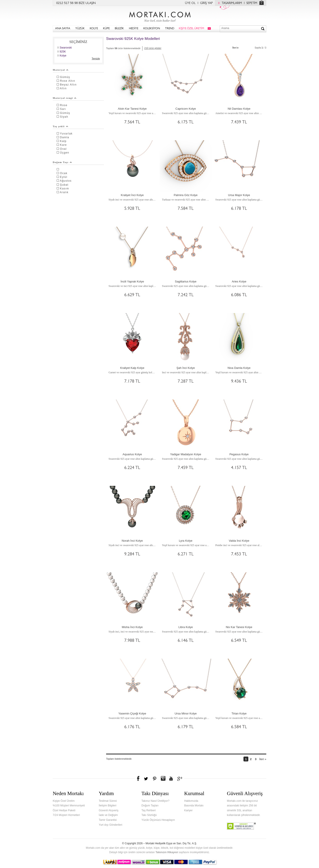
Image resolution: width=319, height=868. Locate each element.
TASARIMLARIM (229, 3)
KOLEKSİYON (152, 29)
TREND (170, 29)
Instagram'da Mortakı (163, 778)
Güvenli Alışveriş (109, 810)
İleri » (263, 759)
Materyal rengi (65, 98)
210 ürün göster (153, 48)
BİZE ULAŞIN (87, 3)
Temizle (96, 58)
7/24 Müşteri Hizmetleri (66, 815)
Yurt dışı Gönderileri (111, 825)
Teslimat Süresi (108, 801)
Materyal (61, 70)
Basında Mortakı (194, 806)
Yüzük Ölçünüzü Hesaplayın (158, 820)
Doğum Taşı (62, 162)
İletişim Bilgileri (108, 806)
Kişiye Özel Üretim (64, 801)
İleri (236, 47)
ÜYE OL (190, 3)
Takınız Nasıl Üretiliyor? (156, 801)
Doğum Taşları (150, 806)
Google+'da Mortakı (181, 778)
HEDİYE (134, 29)
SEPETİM (252, 3)
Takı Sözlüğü (149, 815)
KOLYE (94, 29)
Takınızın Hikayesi (167, 852)
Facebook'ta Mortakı (138, 778)
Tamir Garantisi (108, 820)
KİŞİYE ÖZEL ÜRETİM (191, 29)
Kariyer (188, 810)
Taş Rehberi (149, 810)
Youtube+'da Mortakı (171, 778)
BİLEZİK (119, 29)
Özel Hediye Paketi (64, 810)
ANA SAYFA (63, 29)
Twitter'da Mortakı (146, 778)
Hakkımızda (191, 801)
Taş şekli (61, 126)
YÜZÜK (80, 29)
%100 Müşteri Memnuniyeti (69, 806)
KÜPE (106, 29)
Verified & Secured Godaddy (241, 826)
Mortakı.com (159, 16)
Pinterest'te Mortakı (154, 778)
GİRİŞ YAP (206, 3)
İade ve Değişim (108, 815)
